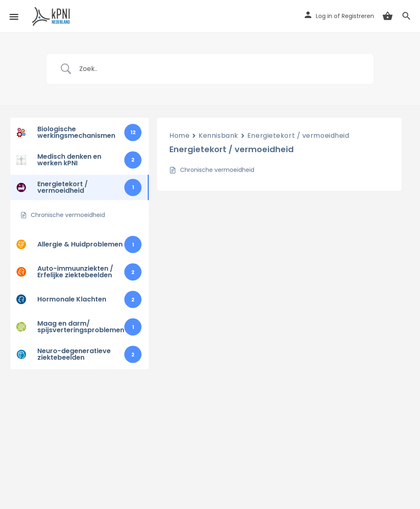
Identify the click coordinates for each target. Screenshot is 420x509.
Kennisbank (218, 136)
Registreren (358, 16)
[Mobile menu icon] (14, 17)
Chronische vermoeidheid (217, 170)
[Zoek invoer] (220, 69)
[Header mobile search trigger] (406, 16)
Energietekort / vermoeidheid (298, 136)
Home (179, 136)
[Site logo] (52, 16)
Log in (324, 16)
